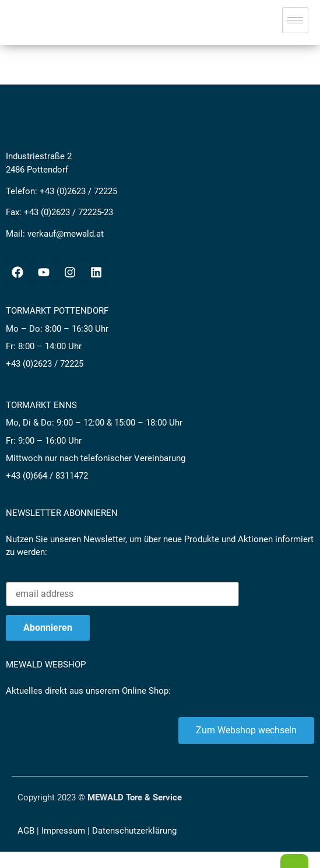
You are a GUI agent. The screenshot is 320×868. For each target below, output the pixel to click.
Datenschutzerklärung (134, 831)
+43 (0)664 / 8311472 (47, 476)
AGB (26, 831)
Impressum (63, 831)
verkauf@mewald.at (66, 234)
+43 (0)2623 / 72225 (78, 191)
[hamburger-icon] (295, 20)
